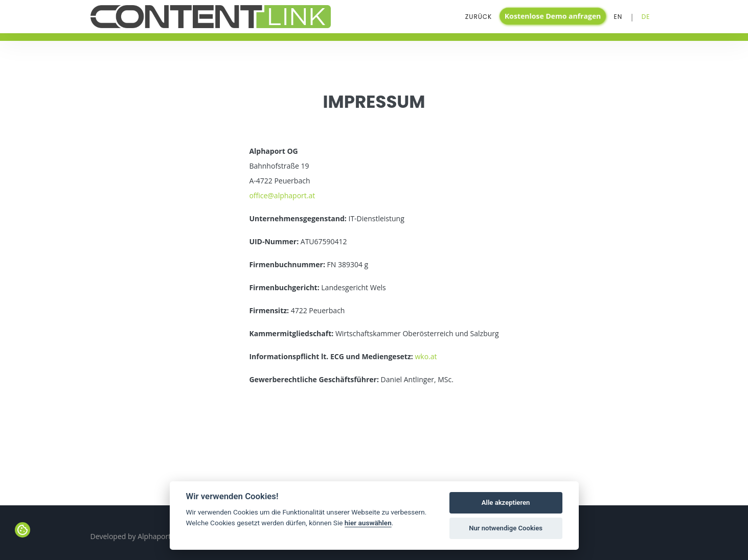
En (618, 17)
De (646, 17)
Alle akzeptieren (506, 503)
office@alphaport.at (282, 195)
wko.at (426, 356)
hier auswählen (368, 523)
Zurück (479, 17)
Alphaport (154, 536)
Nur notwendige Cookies (506, 528)
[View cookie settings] (22, 530)
